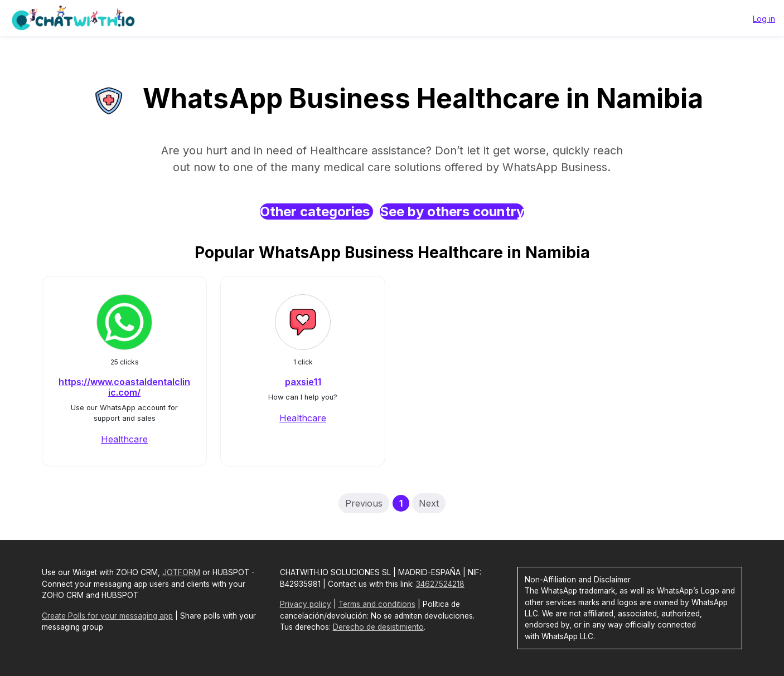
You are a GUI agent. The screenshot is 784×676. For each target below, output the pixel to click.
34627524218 (440, 584)
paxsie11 (303, 382)
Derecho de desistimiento (378, 627)
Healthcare (124, 439)
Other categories (316, 211)
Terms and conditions (377, 604)
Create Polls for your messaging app (107, 616)
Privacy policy (306, 604)
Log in (764, 19)
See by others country (452, 211)
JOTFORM (181, 572)
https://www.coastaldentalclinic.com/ (124, 387)
